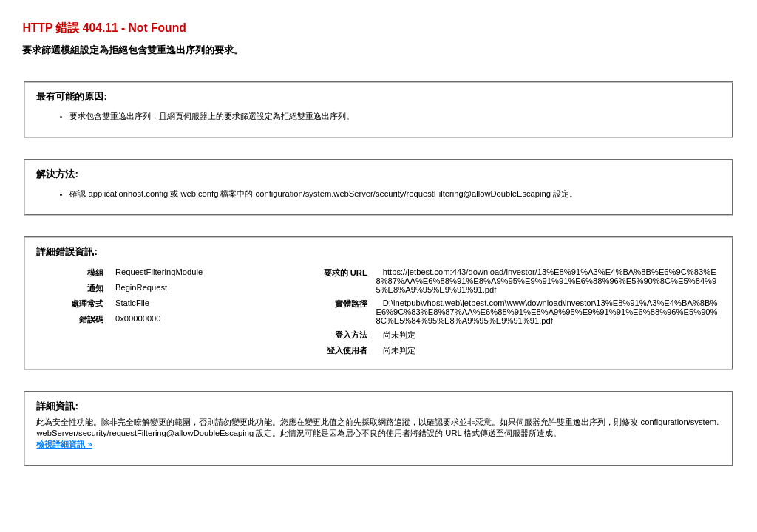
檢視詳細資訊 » (64, 444)
